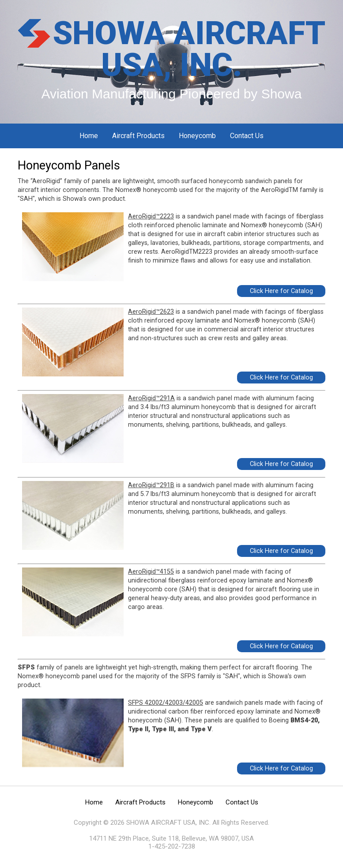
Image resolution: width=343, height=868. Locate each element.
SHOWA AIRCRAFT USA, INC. (189, 49)
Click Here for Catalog (281, 291)
